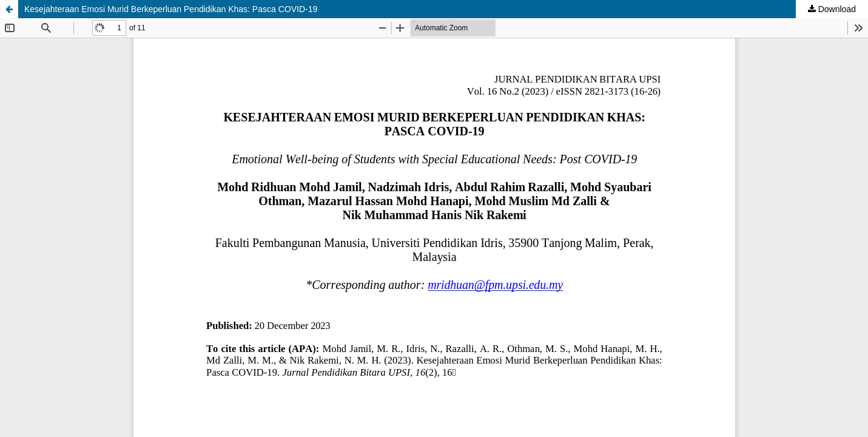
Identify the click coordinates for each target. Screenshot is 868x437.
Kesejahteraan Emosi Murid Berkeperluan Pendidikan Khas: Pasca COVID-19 (171, 9)
